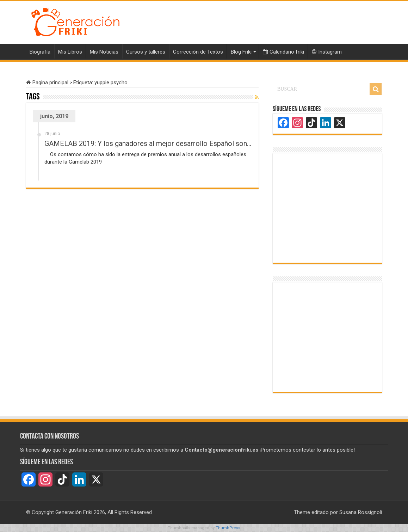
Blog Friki (241, 52)
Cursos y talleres (146, 52)
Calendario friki (283, 52)
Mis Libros (70, 52)
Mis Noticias (104, 52)
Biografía (40, 52)
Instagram (327, 52)
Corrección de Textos (198, 52)
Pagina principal (47, 82)
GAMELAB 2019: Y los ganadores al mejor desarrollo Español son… (148, 143)
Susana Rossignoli (361, 512)
